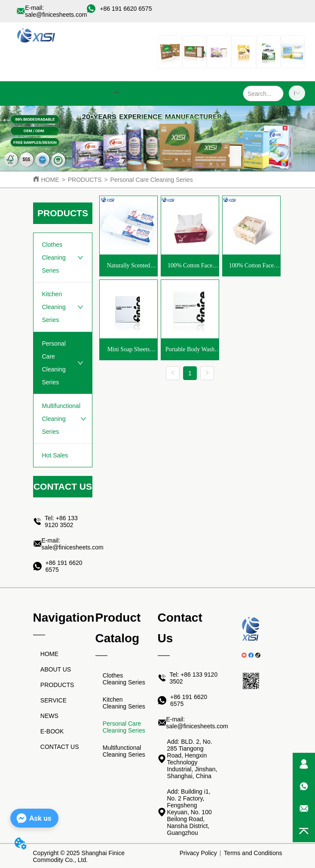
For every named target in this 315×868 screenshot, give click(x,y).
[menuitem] (116, 92)
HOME (50, 180)
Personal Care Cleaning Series (151, 180)
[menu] (116, 92)
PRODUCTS (85, 180)
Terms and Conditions (253, 853)
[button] (116, 92)
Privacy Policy (198, 853)
